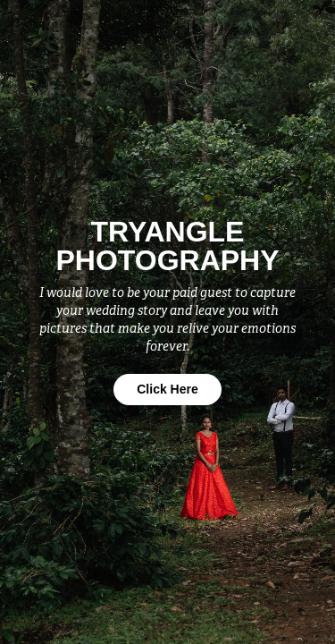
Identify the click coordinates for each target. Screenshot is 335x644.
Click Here (167, 389)
